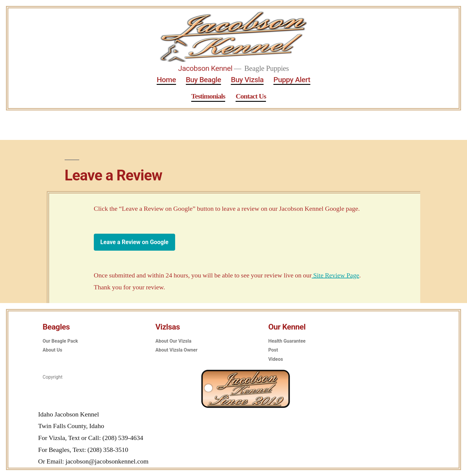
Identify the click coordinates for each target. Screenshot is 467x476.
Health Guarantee (287, 341)
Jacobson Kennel (205, 68)
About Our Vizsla (173, 341)
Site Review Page (336, 275)
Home (166, 80)
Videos (276, 359)
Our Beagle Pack (60, 341)
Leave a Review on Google (134, 242)
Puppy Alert (292, 80)
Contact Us (251, 96)
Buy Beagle (204, 80)
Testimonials (208, 96)
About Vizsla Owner (176, 350)
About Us (52, 350)
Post (273, 350)
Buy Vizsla (247, 80)
